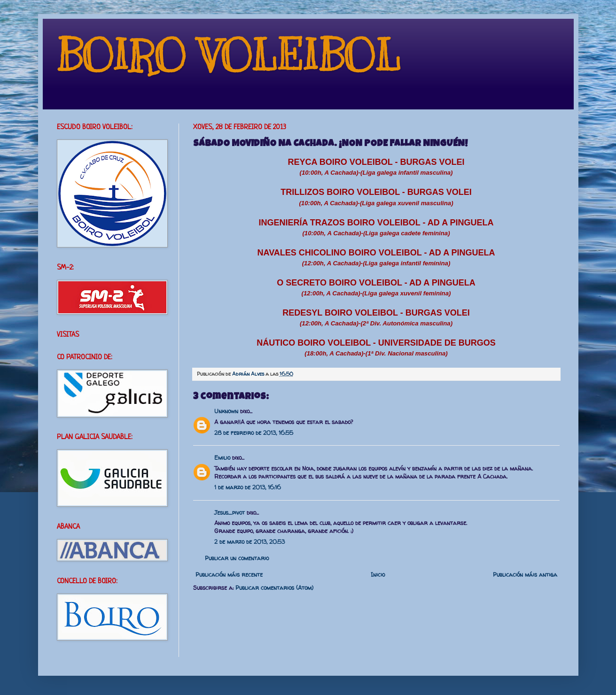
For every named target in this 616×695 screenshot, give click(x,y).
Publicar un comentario (237, 558)
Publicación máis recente (229, 575)
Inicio (378, 575)
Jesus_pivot (230, 513)
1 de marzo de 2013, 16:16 (248, 487)
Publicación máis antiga (525, 575)
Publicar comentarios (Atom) (274, 588)
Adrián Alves (249, 374)
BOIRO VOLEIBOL (229, 56)
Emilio (222, 458)
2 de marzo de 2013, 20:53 (250, 542)
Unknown (226, 411)
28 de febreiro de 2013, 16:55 (254, 433)
